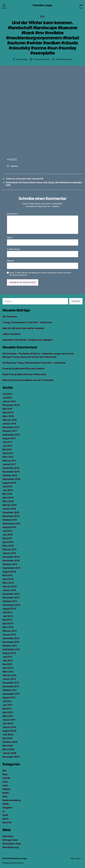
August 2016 (9, 483)
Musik (6, 793)
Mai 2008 (8, 746)
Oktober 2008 (10, 742)
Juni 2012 (8, 661)
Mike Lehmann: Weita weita (32, 374)
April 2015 (8, 542)
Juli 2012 (7, 657)
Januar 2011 (9, 720)
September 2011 (11, 694)
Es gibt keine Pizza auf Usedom (28, 369)
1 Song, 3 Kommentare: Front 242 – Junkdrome (27, 322)
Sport (5, 819)
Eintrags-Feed (10, 840)
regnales (14, 166)
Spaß (5, 815)
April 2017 (8, 453)
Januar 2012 (9, 679)
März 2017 (8, 457)
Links (5, 785)
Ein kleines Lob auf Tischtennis (37, 380)
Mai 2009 (8, 738)
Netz (5, 796)
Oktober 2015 (10, 520)
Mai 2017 (7, 449)
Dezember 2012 (11, 638)
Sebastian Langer (42, 5)
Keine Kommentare (64, 59)
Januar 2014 (9, 590)
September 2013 (11, 605)
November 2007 (11, 757)
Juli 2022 (7, 394)
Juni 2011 (8, 705)
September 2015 (11, 524)
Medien (6, 789)
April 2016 (8, 498)
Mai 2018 (7, 409)
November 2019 (11, 405)
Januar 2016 (9, 509)
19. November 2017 (42, 59)
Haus (5, 782)
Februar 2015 (10, 549)
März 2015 (8, 546)
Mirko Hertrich (10, 380)
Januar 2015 (9, 553)
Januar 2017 (9, 464)
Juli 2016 (7, 487)
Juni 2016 (8, 490)
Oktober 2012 (10, 646)
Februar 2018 (10, 420)
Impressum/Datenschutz (13, 863)
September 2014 (11, 568)
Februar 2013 (10, 631)
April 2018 (8, 412)
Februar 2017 (9, 461)
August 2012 (9, 653)
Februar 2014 (10, 586)
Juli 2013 (7, 612)
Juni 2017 (8, 446)
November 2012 (11, 642)
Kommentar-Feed (12, 844)
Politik (6, 804)
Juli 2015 (7, 531)
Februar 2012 (9, 675)
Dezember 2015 (11, 512)
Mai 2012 (7, 664)
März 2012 (8, 672)
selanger (24, 59)
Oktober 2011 (10, 690)
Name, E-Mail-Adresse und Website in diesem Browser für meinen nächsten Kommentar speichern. (40, 274)
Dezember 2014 (11, 557)
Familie (6, 778)
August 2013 (9, 609)
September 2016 (11, 479)
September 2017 (11, 435)
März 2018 (8, 416)
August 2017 (9, 438)
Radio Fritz (8, 374)
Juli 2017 (7, 442)
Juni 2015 (8, 535)
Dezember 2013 (11, 594)
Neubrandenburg (12, 800)
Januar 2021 (9, 401)
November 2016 (11, 472)
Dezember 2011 (11, 683)
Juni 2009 (8, 735)
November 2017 (11, 427)
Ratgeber (7, 808)
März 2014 (8, 583)
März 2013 (8, 627)
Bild (42, 16)
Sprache (7, 822)
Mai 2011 (7, 709)
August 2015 (9, 527)
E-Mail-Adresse (14, 249)
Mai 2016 (7, 494)
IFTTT (14, 159)
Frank (5, 369)
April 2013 (8, 623)
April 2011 (8, 712)
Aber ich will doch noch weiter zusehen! (23, 328)
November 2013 (11, 598)
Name (9, 238)
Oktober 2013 (10, 601)
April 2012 (8, 668)
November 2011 (11, 686)
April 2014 (8, 579)
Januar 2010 (9, 727)
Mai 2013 (7, 620)
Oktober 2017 (10, 431)
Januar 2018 (9, 424)
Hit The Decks (10, 317)
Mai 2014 (7, 575)
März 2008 (8, 749)
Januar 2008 (9, 753)
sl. (4, 811)
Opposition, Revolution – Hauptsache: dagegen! (28, 340)
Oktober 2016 (10, 475)
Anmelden (8, 836)
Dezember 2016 (11, 468)
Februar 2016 (10, 505)
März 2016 (8, 501)
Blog (5, 774)
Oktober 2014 (10, 564)
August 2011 (9, 698)
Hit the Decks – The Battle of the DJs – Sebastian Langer (32, 354)
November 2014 (11, 561)
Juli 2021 (7, 398)
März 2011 (8, 716)
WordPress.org (11, 847)
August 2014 (9, 572)
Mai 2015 (7, 538)
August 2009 (9, 731)
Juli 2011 (7, 701)
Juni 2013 (8, 616)
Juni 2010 (8, 723)
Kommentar (13, 214)
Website (10, 261)
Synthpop (8, 363)
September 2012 (11, 649)
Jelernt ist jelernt (12, 334)
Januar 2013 (9, 635)
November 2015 (11, 516)
